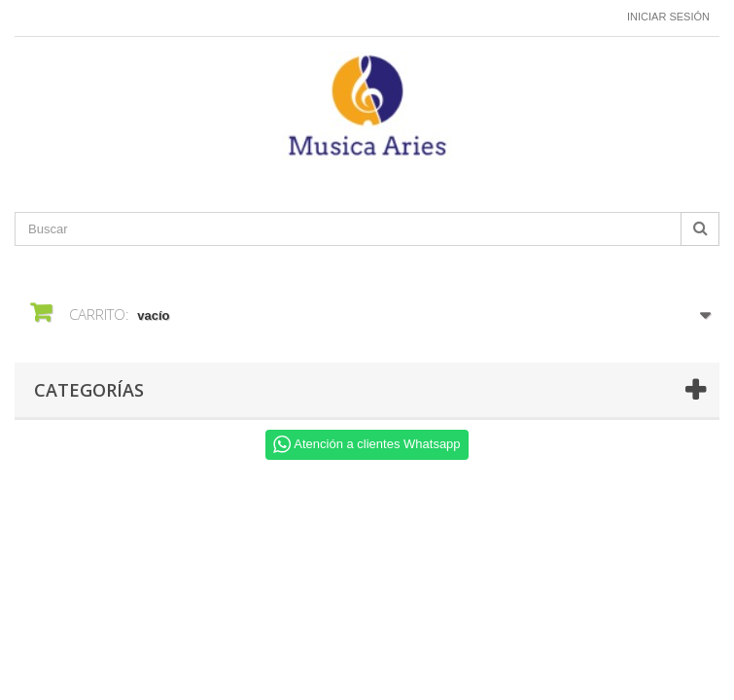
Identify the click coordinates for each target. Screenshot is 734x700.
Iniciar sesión (668, 17)
